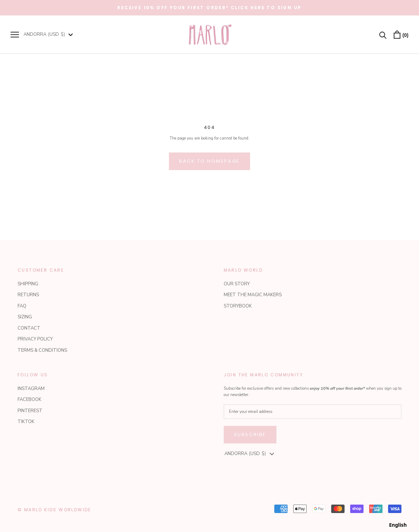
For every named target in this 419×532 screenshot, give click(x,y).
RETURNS (28, 295)
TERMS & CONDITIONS (42, 350)
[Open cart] (401, 35)
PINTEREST (30, 411)
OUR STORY (237, 284)
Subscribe (250, 434)
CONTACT (29, 328)
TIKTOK (26, 422)
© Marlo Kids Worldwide (54, 510)
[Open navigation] (15, 35)
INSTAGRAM (31, 389)
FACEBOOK (30, 400)
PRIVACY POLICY (35, 339)
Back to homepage (209, 161)
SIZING (25, 317)
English (398, 525)
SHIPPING (28, 284)
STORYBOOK (238, 306)
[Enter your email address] (313, 412)
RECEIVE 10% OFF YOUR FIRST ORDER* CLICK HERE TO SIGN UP (209, 8)
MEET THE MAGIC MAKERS (253, 295)
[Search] (383, 35)
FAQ (22, 306)
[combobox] (398, 525)
